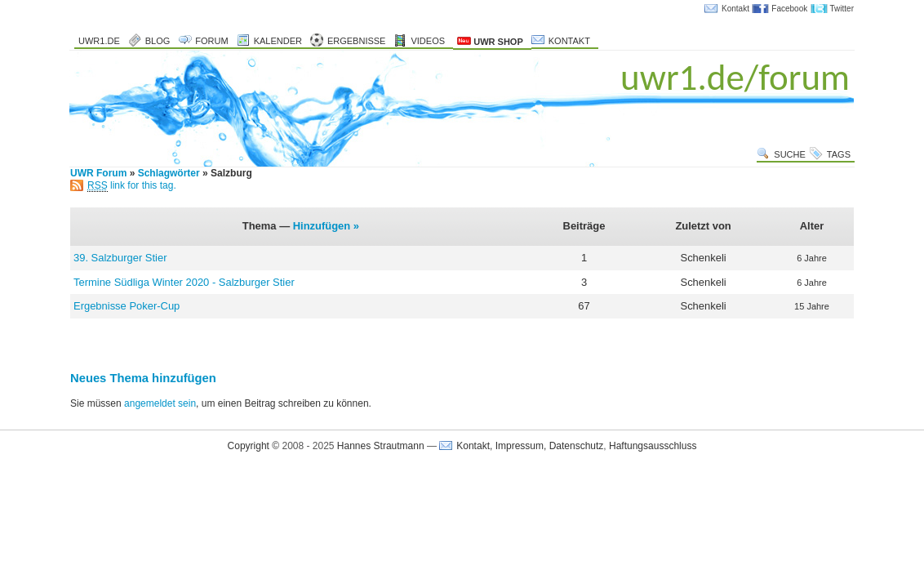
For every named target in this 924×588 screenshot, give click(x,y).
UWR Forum (98, 173)
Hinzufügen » (326, 226)
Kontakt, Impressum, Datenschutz (530, 446)
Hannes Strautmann (381, 446)
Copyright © (254, 446)
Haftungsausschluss (653, 446)
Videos (428, 41)
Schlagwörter (169, 173)
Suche (790, 154)
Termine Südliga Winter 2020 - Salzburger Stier (184, 282)
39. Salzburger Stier (120, 258)
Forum (211, 41)
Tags (839, 154)
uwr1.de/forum (735, 77)
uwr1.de (99, 41)
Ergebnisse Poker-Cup (127, 306)
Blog (158, 41)
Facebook (789, 9)
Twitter (842, 9)
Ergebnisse (357, 41)
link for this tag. (132, 185)
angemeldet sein (160, 403)
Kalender (278, 41)
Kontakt (735, 9)
